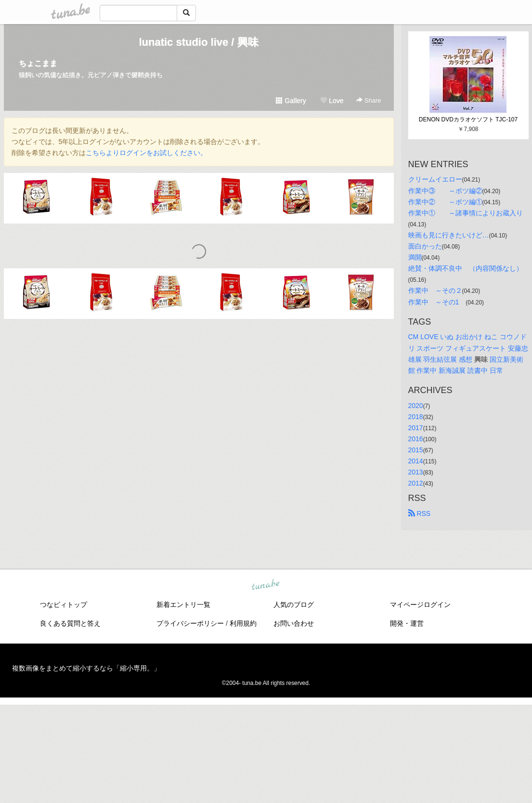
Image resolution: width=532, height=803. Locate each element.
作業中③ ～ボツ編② (445, 191)
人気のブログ (294, 605)
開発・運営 (407, 623)
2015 (416, 450)
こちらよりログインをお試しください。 (146, 153)
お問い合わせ (294, 623)
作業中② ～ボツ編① (445, 202)
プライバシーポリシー (190, 623)
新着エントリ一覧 (183, 605)
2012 (416, 483)
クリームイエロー (435, 179)
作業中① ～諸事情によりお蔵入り (466, 213)
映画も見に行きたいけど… (449, 235)
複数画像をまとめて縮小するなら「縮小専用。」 (86, 668)
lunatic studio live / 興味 (198, 42)
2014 (416, 461)
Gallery (291, 101)
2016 (416, 439)
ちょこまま (38, 63)
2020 (416, 406)
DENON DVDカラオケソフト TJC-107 (468, 119)
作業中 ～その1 (437, 302)
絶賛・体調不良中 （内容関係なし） (466, 268)
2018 (416, 417)
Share (369, 100)
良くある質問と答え (70, 623)
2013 (416, 472)
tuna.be (266, 585)
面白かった (425, 246)
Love (332, 101)
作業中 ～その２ (435, 290)
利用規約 (243, 623)
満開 (415, 257)
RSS (420, 513)
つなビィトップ (64, 605)
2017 (416, 428)
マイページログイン (420, 605)
